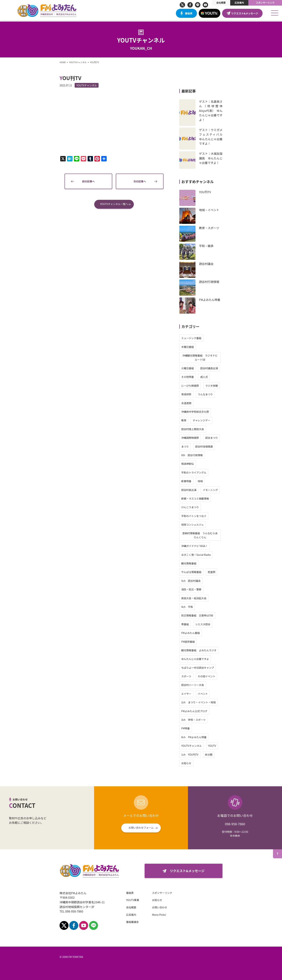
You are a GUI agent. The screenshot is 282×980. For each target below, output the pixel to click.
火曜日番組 (191, 368)
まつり (188, 446)
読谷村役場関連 (207, 446)
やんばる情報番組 (194, 572)
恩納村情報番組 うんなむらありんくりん (203, 535)
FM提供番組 (191, 642)
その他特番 (191, 377)
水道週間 (189, 403)
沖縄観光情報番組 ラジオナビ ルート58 (204, 357)
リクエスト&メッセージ (245, 13)
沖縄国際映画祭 (193, 438)
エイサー (189, 694)
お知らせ (189, 763)
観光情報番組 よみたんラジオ (202, 650)
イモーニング (213, 490)
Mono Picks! (156, 915)
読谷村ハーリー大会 (196, 685)
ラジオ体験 (215, 386)
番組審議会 (129, 922)
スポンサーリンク (265, 3)
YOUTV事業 (129, 900)
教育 (187, 420)
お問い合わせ (156, 907)
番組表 (189, 13)
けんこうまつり (193, 507)
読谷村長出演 (192, 490)
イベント (206, 694)
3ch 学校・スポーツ (196, 720)
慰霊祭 (215, 572)
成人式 (207, 377)
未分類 (212, 755)
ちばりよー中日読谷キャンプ (201, 668)
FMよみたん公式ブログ (197, 711)
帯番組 (188, 624)
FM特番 (189, 728)
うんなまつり (208, 394)
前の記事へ (88, 185)
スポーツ (189, 676)
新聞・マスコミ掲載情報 (198, 499)
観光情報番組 (192, 563)
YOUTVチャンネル (84, 85)
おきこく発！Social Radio (199, 555)
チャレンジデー (205, 420)
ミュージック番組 (194, 338)
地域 (203, 481)
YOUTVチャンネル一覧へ (114, 208)
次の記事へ (140, 185)
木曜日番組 (191, 347)
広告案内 (239, 3)
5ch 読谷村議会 (194, 581)
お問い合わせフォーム (141, 828)
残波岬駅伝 (191, 464)
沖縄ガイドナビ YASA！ (198, 546)
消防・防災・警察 (194, 589)
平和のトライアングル (197, 472)
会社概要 (221, 3)
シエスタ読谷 (206, 624)
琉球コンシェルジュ (196, 525)
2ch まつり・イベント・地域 (202, 702)
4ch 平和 (190, 607)
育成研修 (189, 394)
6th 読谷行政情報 (195, 455)
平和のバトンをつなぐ (197, 516)
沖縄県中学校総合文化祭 (198, 412)
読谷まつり (215, 438)
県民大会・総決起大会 (197, 598)
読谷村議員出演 (212, 368)
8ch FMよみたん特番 (197, 737)
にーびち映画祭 (193, 386)
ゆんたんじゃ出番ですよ (198, 659)
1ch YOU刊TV (193, 755)
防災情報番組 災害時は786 (200, 615)
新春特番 (189, 481)
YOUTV (215, 746)
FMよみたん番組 (194, 633)
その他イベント (210, 676)
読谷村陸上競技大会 (196, 429)
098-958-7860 (235, 824)
